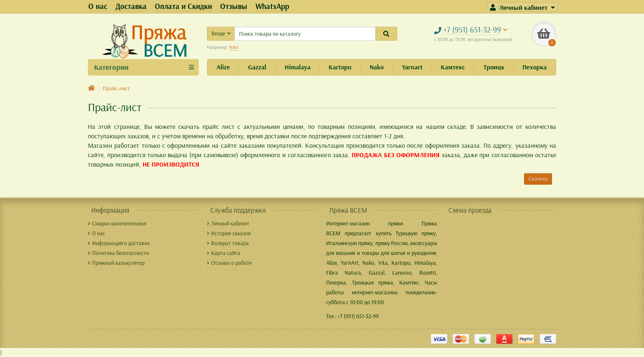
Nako (234, 47)
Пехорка (535, 67)
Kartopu (340, 67)
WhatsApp (272, 6)
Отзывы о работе (229, 263)
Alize (223, 67)
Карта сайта (224, 253)
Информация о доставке (119, 243)
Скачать (538, 178)
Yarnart (412, 67)
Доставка (131, 6)
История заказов (229, 233)
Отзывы (234, 6)
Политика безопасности (118, 253)
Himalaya (298, 67)
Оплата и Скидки (183, 6)
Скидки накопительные (117, 223)
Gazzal (257, 67)
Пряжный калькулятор (116, 263)
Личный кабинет (228, 223)
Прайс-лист (116, 88)
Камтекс (453, 67)
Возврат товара (228, 243)
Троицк (494, 67)
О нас (98, 6)
